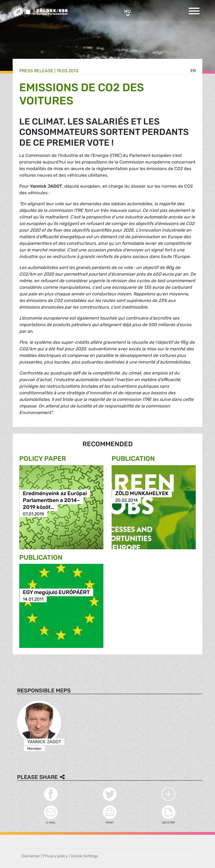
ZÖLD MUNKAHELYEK (142, 493)
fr (193, 71)
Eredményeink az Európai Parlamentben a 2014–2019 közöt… (55, 500)
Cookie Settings (84, 856)
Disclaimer (31, 856)
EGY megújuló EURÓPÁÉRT (56, 592)
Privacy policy (55, 856)
